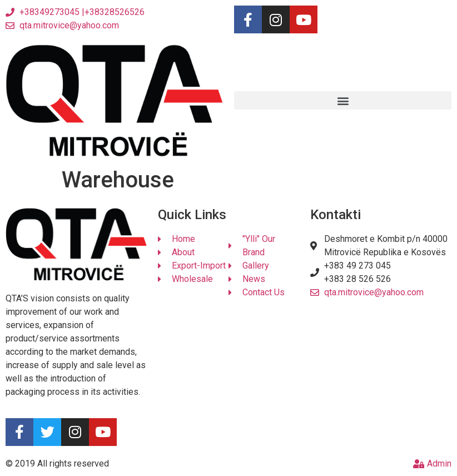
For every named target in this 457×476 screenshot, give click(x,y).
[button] (343, 100)
